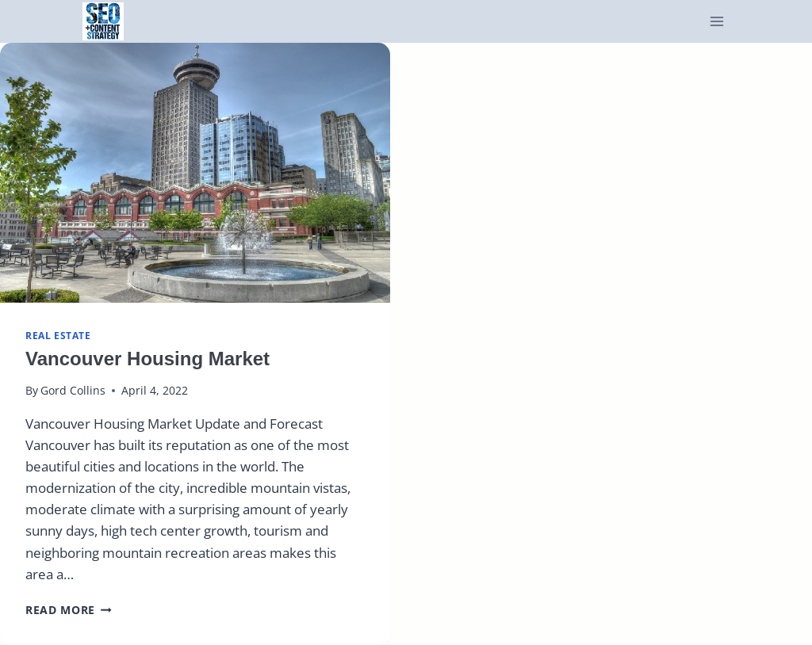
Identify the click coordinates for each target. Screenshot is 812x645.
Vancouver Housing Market (147, 359)
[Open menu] (717, 22)
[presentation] (195, 173)
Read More (69, 610)
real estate (58, 335)
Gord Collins (73, 390)
